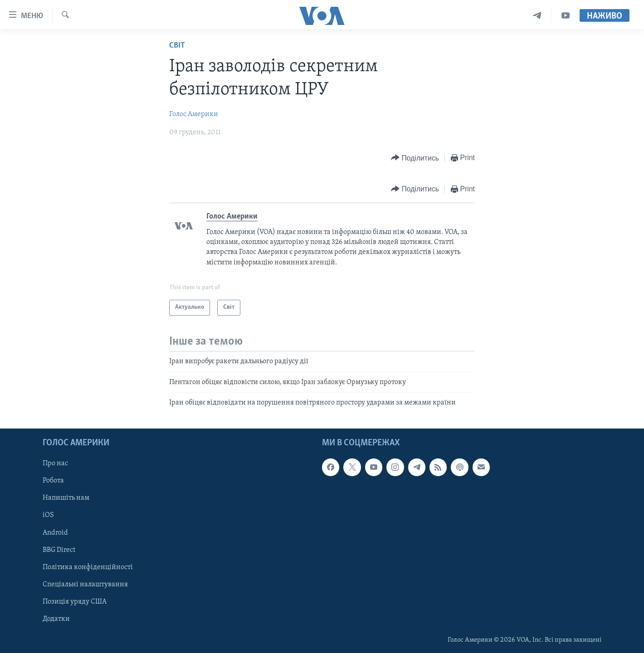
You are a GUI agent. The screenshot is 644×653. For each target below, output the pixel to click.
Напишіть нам (66, 498)
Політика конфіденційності (88, 567)
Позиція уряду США (75, 601)
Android (55, 532)
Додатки (56, 619)
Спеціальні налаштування (85, 584)
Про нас (55, 463)
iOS (48, 515)
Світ (177, 46)
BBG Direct (59, 550)
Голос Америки (194, 114)
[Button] (415, 158)
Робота (53, 481)
